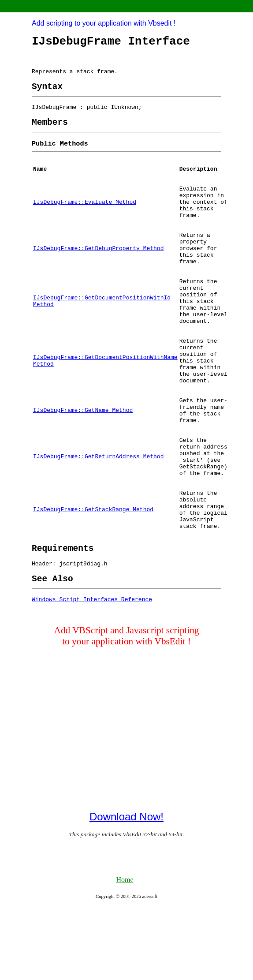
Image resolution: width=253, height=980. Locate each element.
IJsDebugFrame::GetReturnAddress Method (98, 511)
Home (125, 953)
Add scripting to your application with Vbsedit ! (104, 23)
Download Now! (126, 890)
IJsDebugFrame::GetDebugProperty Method (98, 272)
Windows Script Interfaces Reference (92, 672)
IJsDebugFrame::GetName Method (83, 458)
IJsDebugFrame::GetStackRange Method (93, 572)
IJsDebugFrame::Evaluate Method (85, 219)
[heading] (47, 93)
